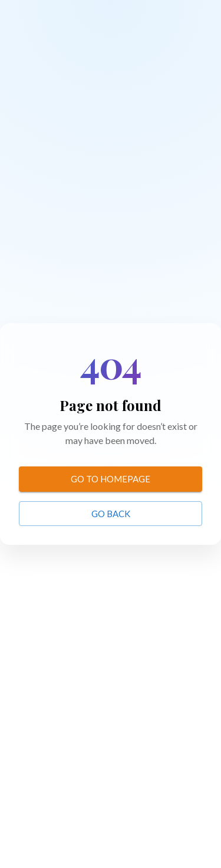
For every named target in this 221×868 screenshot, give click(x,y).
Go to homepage (111, 479)
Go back (111, 514)
